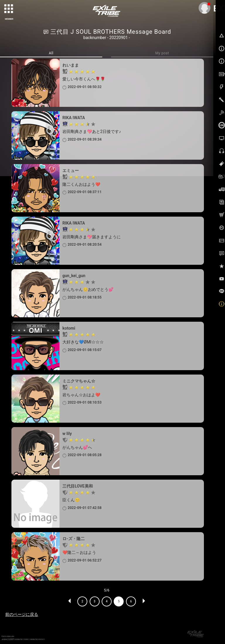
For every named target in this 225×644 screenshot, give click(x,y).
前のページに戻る (22, 614)
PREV (70, 601)
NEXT (144, 601)
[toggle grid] (9, 9)
